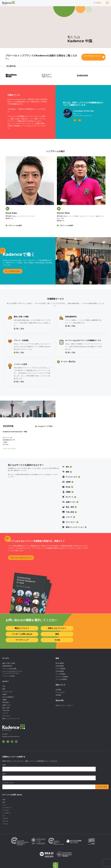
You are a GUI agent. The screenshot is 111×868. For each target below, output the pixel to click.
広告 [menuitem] (4, 686)
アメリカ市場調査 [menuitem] (61, 679)
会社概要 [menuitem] (58, 690)
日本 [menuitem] (4, 802)
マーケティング (22, 640)
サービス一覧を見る (68, 362)
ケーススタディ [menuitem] (60, 692)
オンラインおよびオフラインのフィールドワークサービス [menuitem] (12, 672)
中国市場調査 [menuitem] (60, 666)
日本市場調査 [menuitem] (60, 671)
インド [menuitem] (4, 805)
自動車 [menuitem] (4, 694)
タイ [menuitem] (4, 816)
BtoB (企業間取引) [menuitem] (8, 697)
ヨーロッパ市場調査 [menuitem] (62, 677)
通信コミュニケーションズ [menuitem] (11, 719)
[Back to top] (55, 865)
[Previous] (75, 120)
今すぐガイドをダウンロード (21, 558)
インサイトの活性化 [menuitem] (9, 676)
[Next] (80, 120)
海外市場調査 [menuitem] (60, 663)
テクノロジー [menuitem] (7, 716)
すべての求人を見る (13, 271)
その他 (57, 640)
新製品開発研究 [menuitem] (7, 666)
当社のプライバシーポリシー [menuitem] (65, 705)
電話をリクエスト (22, 628)
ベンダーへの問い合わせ (22, 634)
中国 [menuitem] (4, 800)
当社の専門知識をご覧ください (92, 57)
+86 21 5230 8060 (9, 449)
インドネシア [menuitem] (7, 808)
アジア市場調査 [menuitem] (60, 669)
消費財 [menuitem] (4, 700)
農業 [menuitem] (4, 689)
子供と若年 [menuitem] (6, 710)
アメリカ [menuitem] (5, 821)
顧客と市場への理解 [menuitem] (9, 663)
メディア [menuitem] (5, 713)
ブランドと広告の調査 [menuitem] (9, 669)
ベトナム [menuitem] (5, 824)
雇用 (57, 634)
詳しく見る (20, 329)
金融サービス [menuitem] (7, 705)
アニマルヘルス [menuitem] (7, 692)
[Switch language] (98, 3)
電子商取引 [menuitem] (6, 702)
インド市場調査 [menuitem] (60, 674)
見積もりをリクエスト (57, 628)
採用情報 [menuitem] (58, 695)
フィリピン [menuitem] (6, 810)
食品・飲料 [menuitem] (6, 708)
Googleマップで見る (45, 426)
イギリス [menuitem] (5, 818)
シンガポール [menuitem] (7, 813)
